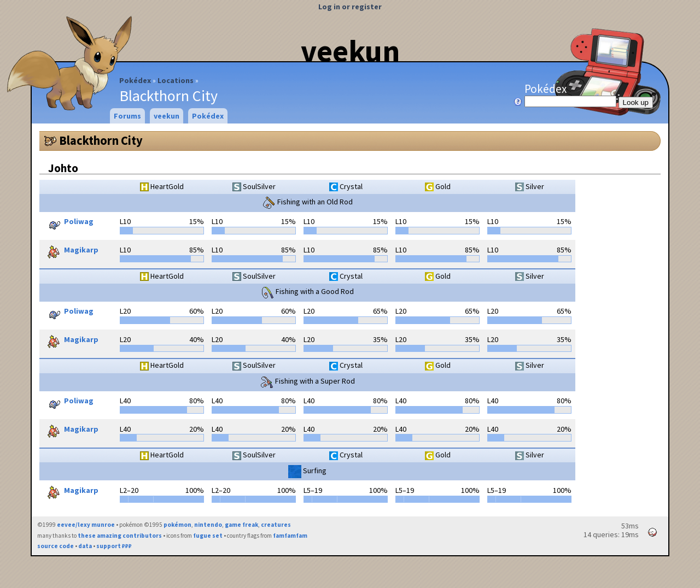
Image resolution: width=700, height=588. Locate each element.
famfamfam (290, 536)
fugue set (208, 536)
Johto (63, 168)
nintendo (208, 525)
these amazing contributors (120, 536)
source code (56, 546)
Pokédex (135, 80)
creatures (276, 525)
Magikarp (70, 251)
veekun (350, 51)
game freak (241, 525)
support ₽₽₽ (114, 546)
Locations (176, 80)
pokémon (177, 525)
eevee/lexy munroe (86, 525)
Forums (127, 116)
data (85, 546)
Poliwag (68, 222)
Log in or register (350, 7)
